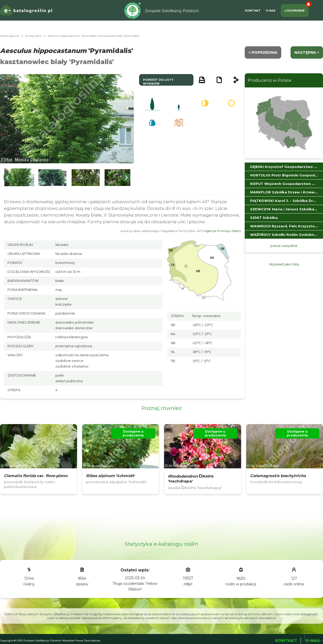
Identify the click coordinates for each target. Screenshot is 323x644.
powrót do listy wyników (158, 82)
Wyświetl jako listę (284, 264)
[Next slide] (126, 177)
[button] (19, 178)
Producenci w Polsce (270, 80)
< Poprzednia (263, 52)
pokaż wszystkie (284, 246)
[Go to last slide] (8, 177)
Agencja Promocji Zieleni (222, 231)
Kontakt (253, 11)
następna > (307, 52)
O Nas (271, 11)
